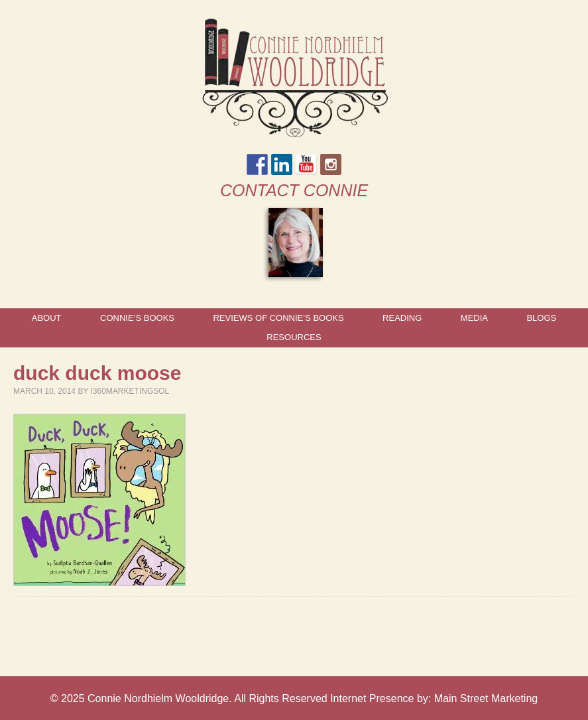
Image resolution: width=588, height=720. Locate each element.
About (47, 318)
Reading (402, 318)
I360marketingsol (130, 391)
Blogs (541, 318)
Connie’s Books (137, 318)
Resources (294, 337)
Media (474, 318)
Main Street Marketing (486, 698)
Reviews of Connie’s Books (278, 318)
